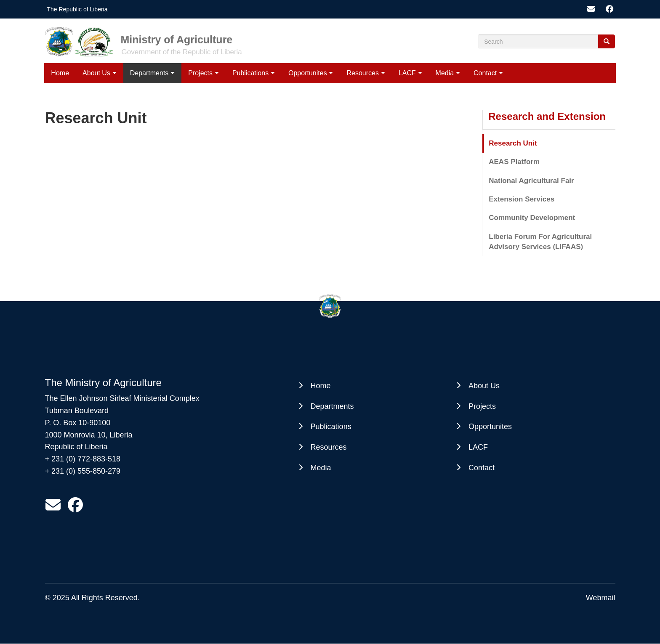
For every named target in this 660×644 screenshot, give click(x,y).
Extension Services (522, 199)
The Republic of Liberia (77, 9)
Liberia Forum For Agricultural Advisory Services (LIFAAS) (540, 242)
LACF (407, 73)
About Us (96, 73)
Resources (362, 73)
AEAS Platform (514, 162)
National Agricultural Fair (531, 181)
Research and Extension (547, 116)
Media (445, 73)
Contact (485, 73)
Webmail (601, 598)
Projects (200, 73)
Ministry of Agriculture (177, 40)
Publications (250, 73)
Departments (149, 73)
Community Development (532, 218)
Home (60, 73)
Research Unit (513, 143)
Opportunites (308, 73)
